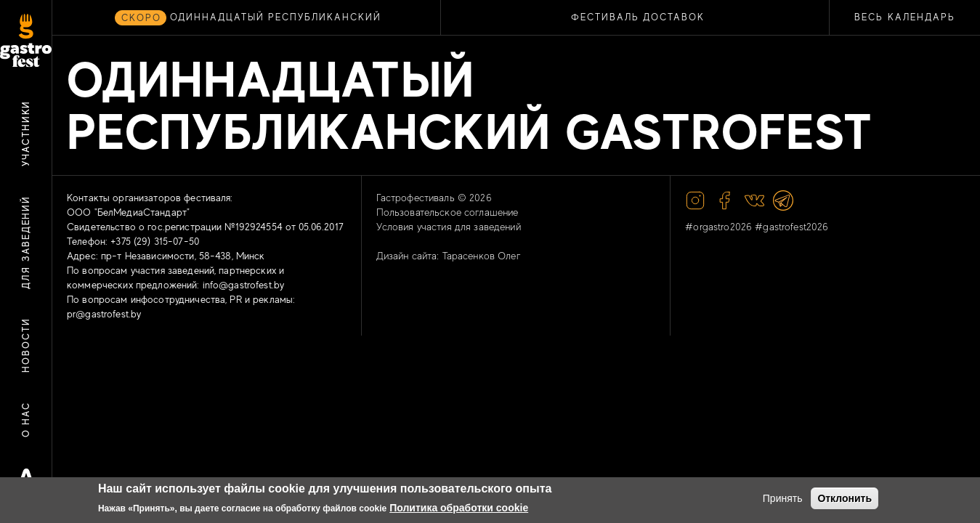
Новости (26, 346)
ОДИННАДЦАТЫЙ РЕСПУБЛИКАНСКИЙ (276, 17)
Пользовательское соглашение (448, 212)
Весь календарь (904, 17)
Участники (26, 134)
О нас (26, 420)
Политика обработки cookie (459, 508)
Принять (783, 498)
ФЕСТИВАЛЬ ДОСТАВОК (638, 17)
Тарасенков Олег (482, 256)
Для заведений (26, 242)
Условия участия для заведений (449, 227)
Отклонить (845, 498)
